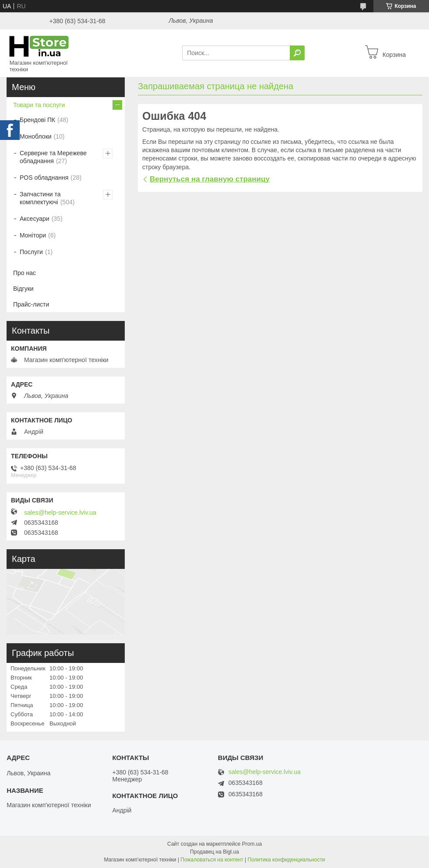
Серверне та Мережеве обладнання (53, 157)
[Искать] (297, 53)
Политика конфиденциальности (287, 860)
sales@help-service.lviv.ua (60, 512)
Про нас (25, 273)
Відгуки (23, 289)
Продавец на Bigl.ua (214, 852)
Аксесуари (35, 219)
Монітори (33, 235)
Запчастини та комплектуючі (40, 198)
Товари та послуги (39, 105)
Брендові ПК (37, 120)
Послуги (31, 252)
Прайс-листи (31, 304)
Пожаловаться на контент (212, 860)
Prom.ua (252, 844)
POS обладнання (44, 178)
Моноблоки (36, 136)
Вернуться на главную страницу (210, 179)
